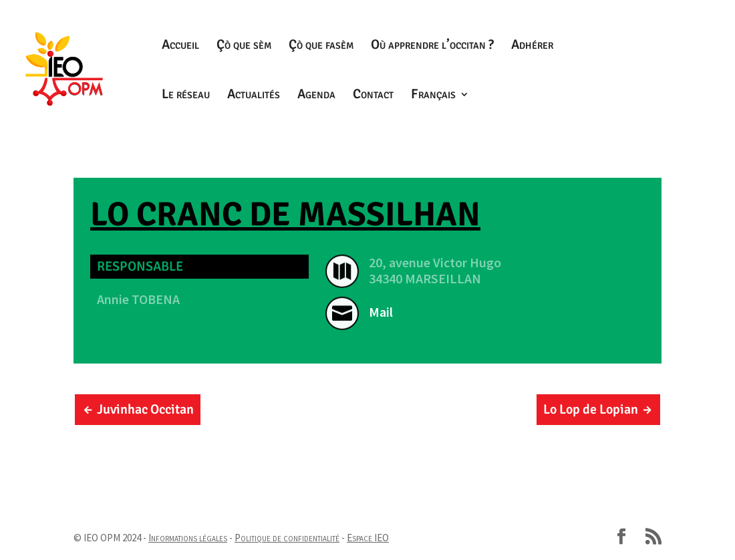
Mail (381, 312)
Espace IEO (368, 538)
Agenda (316, 96)
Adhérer (532, 46)
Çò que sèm (244, 46)
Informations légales (188, 538)
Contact (373, 96)
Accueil (180, 46)
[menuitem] (440, 114)
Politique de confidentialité (287, 538)
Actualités (254, 96)
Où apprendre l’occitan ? (432, 46)
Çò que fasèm (321, 46)
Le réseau (186, 96)
